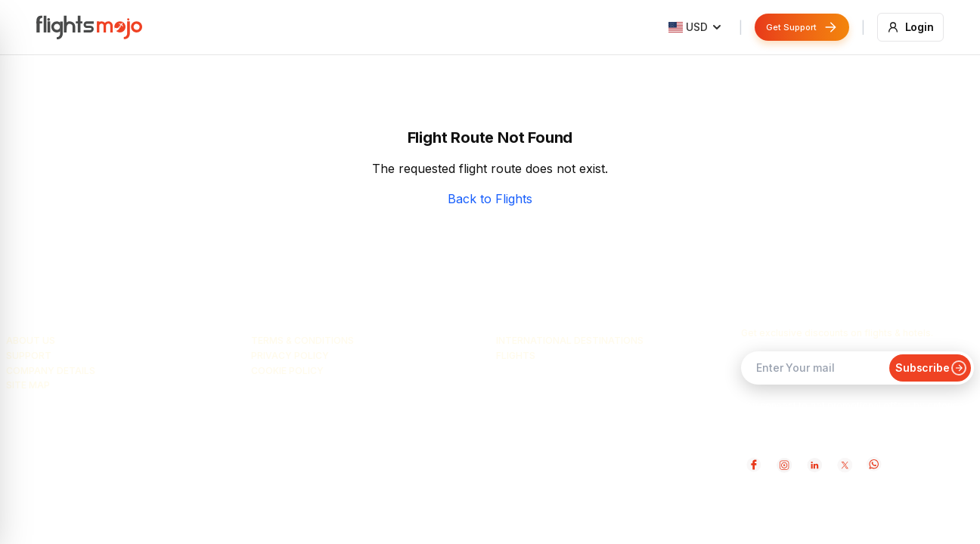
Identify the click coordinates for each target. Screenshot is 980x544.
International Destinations (570, 340)
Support (29, 355)
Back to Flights (490, 199)
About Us (31, 340)
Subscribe (930, 368)
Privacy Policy (290, 355)
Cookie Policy (287, 371)
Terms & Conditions (302, 340)
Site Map (28, 385)
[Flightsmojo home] (89, 27)
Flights (516, 355)
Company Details (51, 371)
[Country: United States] (695, 27)
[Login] (911, 27)
